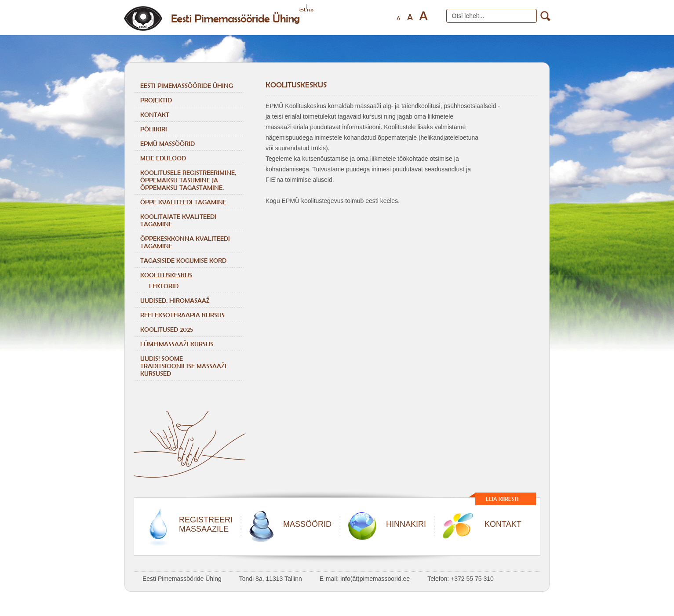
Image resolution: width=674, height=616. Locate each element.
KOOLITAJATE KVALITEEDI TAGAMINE (178, 220)
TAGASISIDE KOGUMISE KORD (183, 260)
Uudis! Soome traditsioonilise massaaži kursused (183, 366)
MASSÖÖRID (307, 524)
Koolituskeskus (166, 275)
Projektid (156, 100)
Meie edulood (163, 158)
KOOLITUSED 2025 (167, 329)
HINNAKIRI (406, 524)
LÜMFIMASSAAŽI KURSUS (177, 344)
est (302, 9)
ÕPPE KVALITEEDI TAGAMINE (183, 202)
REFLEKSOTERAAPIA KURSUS (182, 315)
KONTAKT (503, 524)
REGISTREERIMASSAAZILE (206, 524)
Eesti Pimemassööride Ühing (187, 85)
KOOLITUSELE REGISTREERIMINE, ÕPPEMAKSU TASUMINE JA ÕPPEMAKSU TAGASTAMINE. (188, 180)
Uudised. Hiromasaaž (175, 300)
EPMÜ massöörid (168, 143)
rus (310, 9)
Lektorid (164, 286)
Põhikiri (154, 129)
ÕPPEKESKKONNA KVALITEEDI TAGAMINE (185, 242)
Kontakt (155, 114)
